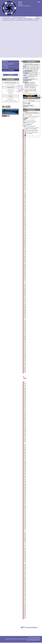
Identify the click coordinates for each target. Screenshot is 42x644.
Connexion (10, 75)
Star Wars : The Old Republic (25, 19)
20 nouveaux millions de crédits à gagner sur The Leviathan (32, 128)
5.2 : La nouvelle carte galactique (32, 116)
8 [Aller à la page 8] (30, 136)
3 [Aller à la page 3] (30, 135)
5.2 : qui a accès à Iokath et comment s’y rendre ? (31, 122)
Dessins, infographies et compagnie (9, 65)
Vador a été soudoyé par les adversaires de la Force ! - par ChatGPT (31, 80)
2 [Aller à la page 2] (27, 135)
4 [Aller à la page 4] (33, 135)
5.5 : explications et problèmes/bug (29, 124)
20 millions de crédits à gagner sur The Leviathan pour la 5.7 (31, 131)
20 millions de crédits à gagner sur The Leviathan (31, 133)
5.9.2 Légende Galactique (30, 126)
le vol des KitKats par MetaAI (31, 94)
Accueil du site (6, 18)
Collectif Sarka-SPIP (34, 639)
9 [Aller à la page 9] (33, 136)
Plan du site (8, 639)
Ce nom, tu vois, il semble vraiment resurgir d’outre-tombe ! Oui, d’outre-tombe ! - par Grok (31, 91)
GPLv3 (28, 640)
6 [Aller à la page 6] (38, 135)
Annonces (37, 19)
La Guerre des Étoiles (9, 19)
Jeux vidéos (5, 68)
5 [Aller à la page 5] (36, 135)
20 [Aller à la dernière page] (38, 136)
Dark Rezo (20, 3)
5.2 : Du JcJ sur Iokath (29, 120)
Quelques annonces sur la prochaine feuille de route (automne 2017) (21, 20)
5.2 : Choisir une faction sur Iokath (31, 118)
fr (39, 2)
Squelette (33, 640)
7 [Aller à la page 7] (27, 136)
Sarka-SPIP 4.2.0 (24, 639)
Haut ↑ (38, 640)
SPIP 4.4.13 (15, 639)
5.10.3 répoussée (28, 115)
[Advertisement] (18, 40)
